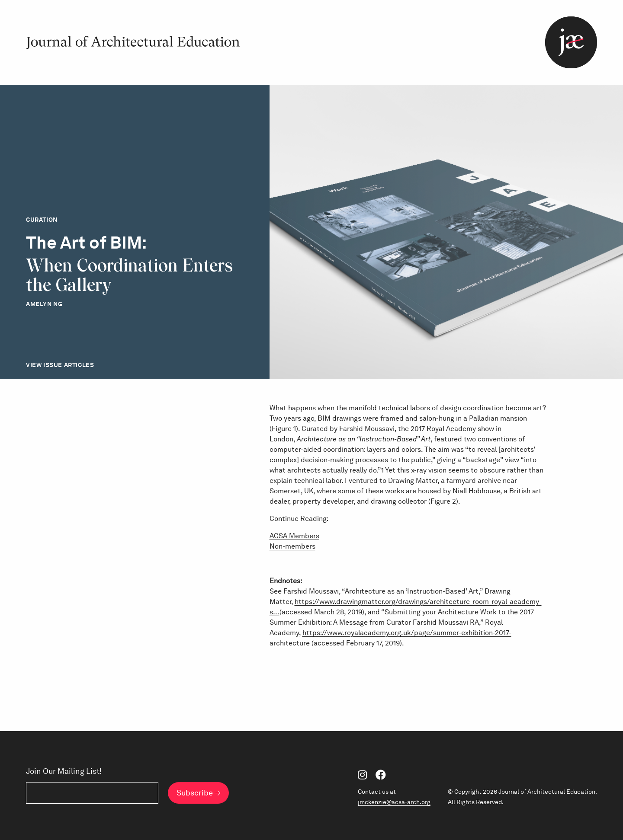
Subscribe (195, 793)
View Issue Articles (60, 365)
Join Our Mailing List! (64, 771)
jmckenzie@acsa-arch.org (394, 802)
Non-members (292, 546)
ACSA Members (294, 536)
